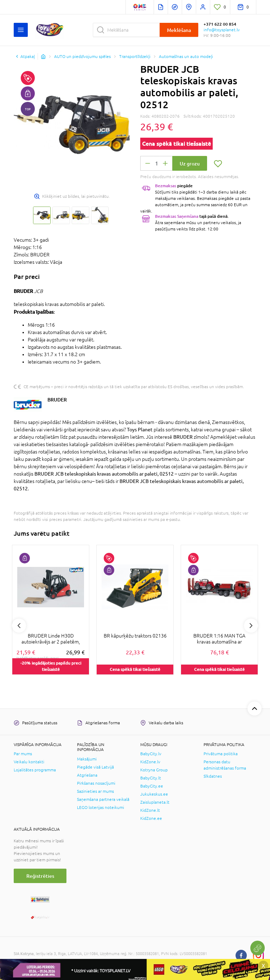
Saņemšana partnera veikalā (103, 799)
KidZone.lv (150, 762)
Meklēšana (179, 30)
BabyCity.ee (152, 786)
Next (251, 626)
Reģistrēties (40, 876)
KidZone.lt (150, 810)
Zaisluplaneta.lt (155, 802)
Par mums (23, 754)
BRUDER (57, 400)
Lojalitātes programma (35, 770)
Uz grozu (190, 164)
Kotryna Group (154, 770)
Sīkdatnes (213, 776)
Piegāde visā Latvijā (95, 767)
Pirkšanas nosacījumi (96, 783)
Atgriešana (87, 775)
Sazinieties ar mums (95, 791)
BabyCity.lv (151, 754)
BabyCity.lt (151, 778)
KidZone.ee (151, 818)
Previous (19, 626)
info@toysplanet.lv (222, 30)
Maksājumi (87, 759)
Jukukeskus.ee (154, 794)
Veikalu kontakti (29, 762)
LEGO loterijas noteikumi (101, 808)
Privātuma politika (221, 754)
